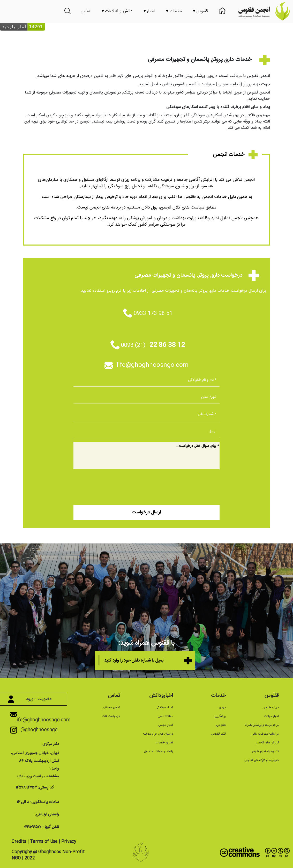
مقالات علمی (165, 716)
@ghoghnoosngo (36, 730)
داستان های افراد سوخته (158, 734)
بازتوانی (221, 725)
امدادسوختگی (164, 707)
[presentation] (180, 486)
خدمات (174, 11)
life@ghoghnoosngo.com (146, 365)
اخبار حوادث (271, 716)
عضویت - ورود (32, 699)
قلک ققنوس (218, 734)
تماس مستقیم (111, 707)
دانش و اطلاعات (117, 11)
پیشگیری (220, 716)
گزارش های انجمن (267, 743)
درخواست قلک (111, 716)
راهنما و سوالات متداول (159, 751)
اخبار (149, 11)
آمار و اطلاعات (164, 743)
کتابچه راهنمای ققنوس (265, 751)
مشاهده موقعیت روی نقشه (38, 776)
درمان (222, 707)
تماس (85, 11)
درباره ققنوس (271, 707)
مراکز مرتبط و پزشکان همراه (262, 725)
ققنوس (200, 11)
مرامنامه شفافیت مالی (265, 734)
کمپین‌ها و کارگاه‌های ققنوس (262, 760)
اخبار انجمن (166, 725)
